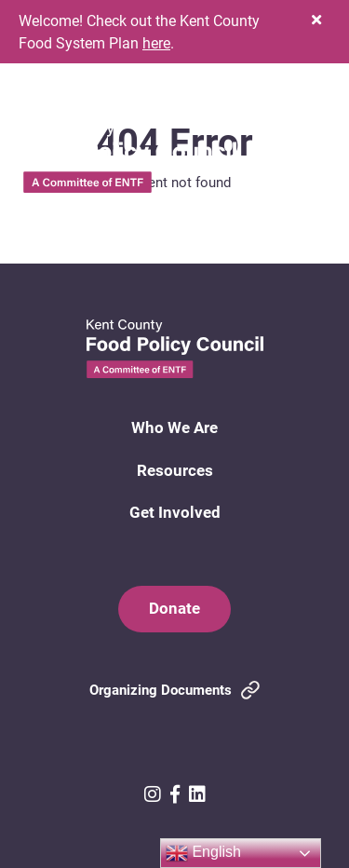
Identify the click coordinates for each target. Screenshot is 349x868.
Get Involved (175, 512)
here (156, 42)
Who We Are (174, 427)
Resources (175, 470)
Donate (174, 608)
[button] (316, 20)
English (203, 853)
